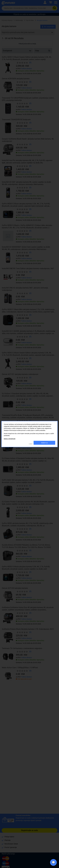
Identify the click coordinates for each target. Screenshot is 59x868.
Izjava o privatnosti (10, 439)
